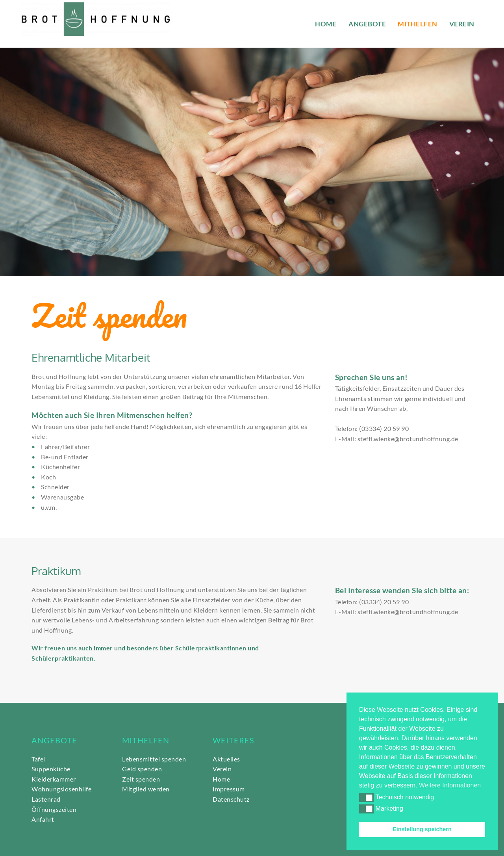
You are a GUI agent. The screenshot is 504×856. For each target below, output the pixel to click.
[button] (366, 797)
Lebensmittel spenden (154, 759)
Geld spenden (142, 769)
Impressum (229, 789)
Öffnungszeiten (54, 809)
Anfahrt (43, 819)
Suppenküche (51, 769)
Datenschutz (232, 799)
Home (221, 779)
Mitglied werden (146, 789)
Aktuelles (226, 759)
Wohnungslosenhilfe (62, 789)
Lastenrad (46, 799)
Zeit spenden (141, 779)
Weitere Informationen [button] (450, 785)
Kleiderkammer (54, 779)
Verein (222, 769)
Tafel (38, 759)
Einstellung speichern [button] (422, 829)
